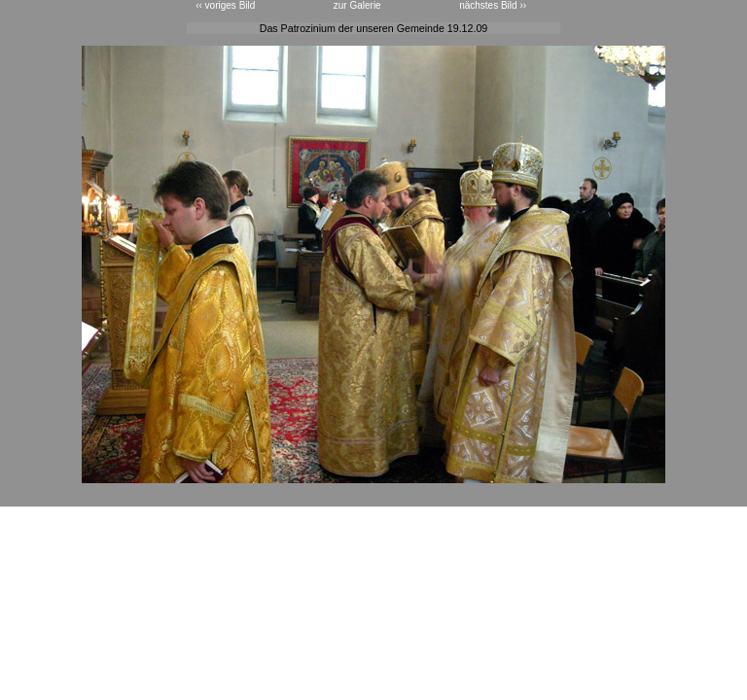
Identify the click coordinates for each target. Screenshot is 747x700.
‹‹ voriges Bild (225, 5)
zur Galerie (357, 5)
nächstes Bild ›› (493, 5)
